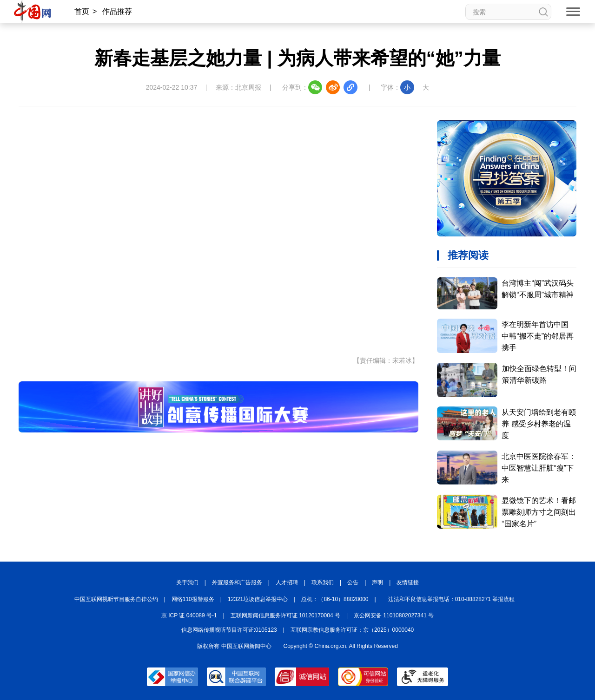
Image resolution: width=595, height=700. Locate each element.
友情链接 (408, 582)
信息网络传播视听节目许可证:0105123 (229, 630)
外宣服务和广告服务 (237, 582)
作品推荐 (117, 11)
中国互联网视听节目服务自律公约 (116, 599)
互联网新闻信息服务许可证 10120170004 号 (285, 615)
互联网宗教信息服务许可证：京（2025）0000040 (352, 630)
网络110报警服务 (193, 599)
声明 (377, 582)
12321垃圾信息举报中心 (258, 599)
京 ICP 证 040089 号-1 (189, 615)
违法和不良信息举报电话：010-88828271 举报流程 (452, 599)
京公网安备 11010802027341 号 (394, 615)
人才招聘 (287, 582)
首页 (82, 11)
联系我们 (323, 582)
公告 (353, 582)
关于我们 (187, 582)
